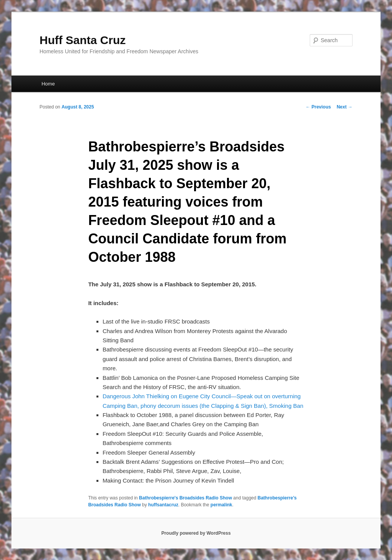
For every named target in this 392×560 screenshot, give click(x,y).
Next (344, 107)
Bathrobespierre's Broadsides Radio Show (185, 498)
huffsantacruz (163, 505)
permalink (221, 505)
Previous (318, 107)
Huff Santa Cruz (82, 40)
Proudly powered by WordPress (196, 533)
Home (48, 84)
